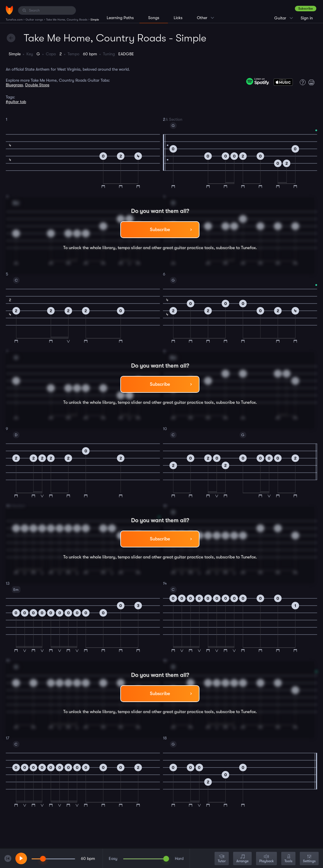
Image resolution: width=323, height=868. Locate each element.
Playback (266, 859)
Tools (288, 859)
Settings (309, 859)
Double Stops (37, 85)
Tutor (222, 859)
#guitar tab (16, 102)
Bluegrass (14, 85)
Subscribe (306, 9)
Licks (178, 18)
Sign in (307, 18)
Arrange (242, 859)
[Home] (9, 10)
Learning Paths (120, 18)
